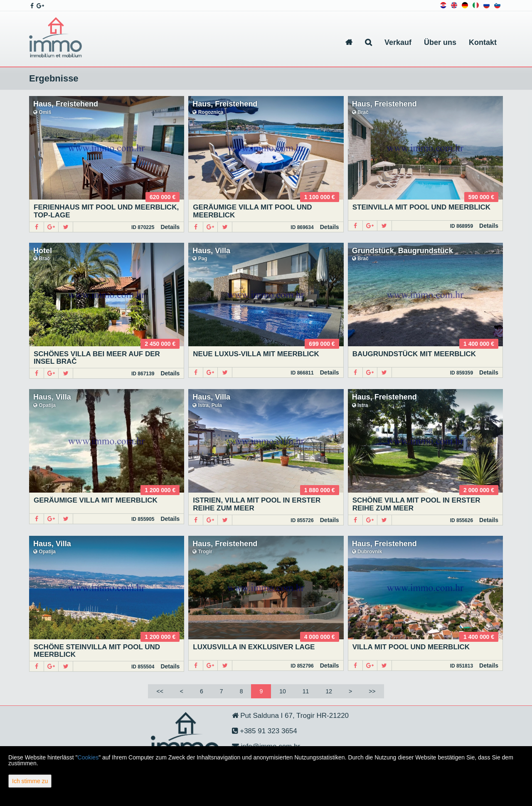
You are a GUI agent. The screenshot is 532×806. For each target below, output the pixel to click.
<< (160, 691)
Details (170, 227)
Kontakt (483, 42)
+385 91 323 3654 (268, 731)
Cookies (88, 757)
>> (372, 691)
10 (283, 691)
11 (306, 691)
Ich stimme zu (30, 781)
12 (329, 691)
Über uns (440, 42)
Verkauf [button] (398, 42)
